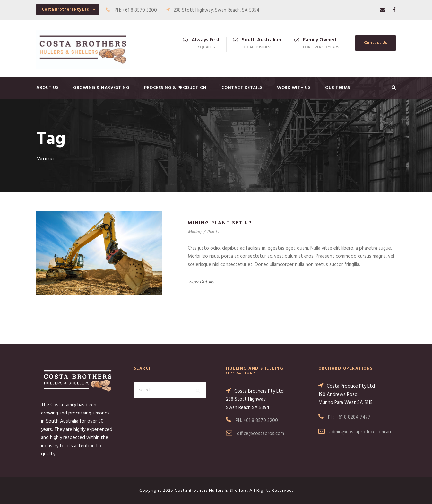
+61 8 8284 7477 (353, 417)
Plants (213, 232)
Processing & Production (175, 88)
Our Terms (338, 88)
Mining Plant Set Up (220, 223)
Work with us (294, 88)
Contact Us (376, 43)
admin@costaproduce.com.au (360, 432)
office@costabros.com (260, 434)
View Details (201, 282)
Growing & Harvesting (101, 88)
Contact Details (242, 88)
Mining (194, 232)
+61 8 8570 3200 (261, 421)
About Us (47, 88)
